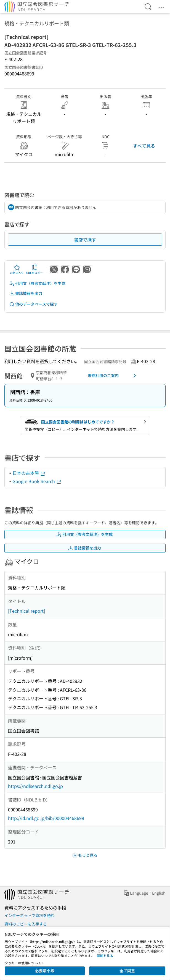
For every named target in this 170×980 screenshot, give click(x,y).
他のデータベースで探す (33, 304)
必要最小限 (45, 971)
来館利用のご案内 (113, 376)
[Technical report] (26, 611)
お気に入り (17, 269)
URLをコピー (34, 269)
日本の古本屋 (29, 473)
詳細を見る (105, 956)
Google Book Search (37, 481)
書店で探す (85, 240)
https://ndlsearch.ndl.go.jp (35, 786)
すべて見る (144, 146)
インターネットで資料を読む (30, 915)
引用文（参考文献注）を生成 (37, 283)
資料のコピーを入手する (26, 924)
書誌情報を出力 (26, 293)
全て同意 (127, 971)
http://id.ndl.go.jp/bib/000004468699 (46, 818)
